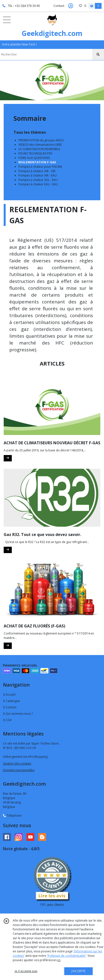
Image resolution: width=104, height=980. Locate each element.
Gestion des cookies (17, 763)
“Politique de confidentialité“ (66, 956)
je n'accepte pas (26, 971)
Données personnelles (19, 770)
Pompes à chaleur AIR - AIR (37, 171)
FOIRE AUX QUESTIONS (34, 158)
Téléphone (12, 816)
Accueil (9, 695)
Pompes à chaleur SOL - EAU (38, 180)
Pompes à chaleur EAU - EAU (38, 184)
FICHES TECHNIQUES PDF (35, 153)
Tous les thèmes (30, 132)
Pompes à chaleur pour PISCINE (40, 167)
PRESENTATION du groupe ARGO (41, 140)
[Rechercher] (98, 55)
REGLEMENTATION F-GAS (37, 162)
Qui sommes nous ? (18, 714)
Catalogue (11, 701)
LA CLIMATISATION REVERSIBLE (39, 149)
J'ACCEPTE (78, 971)
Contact (59, 6)
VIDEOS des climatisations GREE (40, 145)
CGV (7, 720)
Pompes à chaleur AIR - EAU (38, 175)
